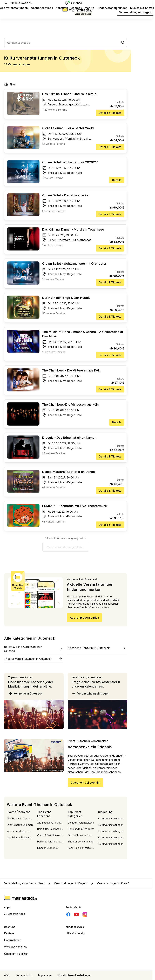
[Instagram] (85, 914)
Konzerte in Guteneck (25, 693)
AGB (7, 975)
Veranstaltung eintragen (90, 693)
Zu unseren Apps (15, 914)
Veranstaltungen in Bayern (67, 883)
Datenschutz (24, 975)
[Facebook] (68, 914)
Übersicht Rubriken (16, 954)
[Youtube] (77, 914)
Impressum (45, 975)
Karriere (9, 933)
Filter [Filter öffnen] (10, 84)
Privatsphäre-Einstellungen (75, 975)
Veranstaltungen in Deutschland (24, 883)
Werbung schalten (15, 947)
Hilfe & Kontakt (75, 933)
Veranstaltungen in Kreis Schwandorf (117, 883)
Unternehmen (13, 940)
